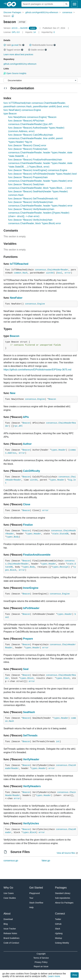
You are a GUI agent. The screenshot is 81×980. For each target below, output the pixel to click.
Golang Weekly (62, 943)
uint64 (50, 273)
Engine (41, 304)
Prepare (28, 639)
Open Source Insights (15, 73)
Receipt (64, 567)
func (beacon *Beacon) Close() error (27, 145)
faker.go (46, 861)
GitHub (58, 924)
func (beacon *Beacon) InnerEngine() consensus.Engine (38, 170)
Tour (31, 898)
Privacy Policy (41, 962)
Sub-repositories (63, 898)
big (70, 480)
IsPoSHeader (31, 608)
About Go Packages (64, 903)
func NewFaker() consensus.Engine (22, 110)
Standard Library (63, 893)
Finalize (28, 525)
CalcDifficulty (31, 471)
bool (60, 273)
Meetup (58, 938)
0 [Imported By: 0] (48, 32)
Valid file (14, 45)
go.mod (15, 45)
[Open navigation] (75, 4)
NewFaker (16, 298)
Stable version (37, 50)
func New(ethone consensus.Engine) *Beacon (32, 117)
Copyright (41, 954)
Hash (25, 273)
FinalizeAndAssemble (37, 555)
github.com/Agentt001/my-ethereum (42, 12)
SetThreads (30, 735)
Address (12, 453)
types (54, 450)
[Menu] (40, 80)
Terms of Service (41, 958)
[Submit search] (67, 4)
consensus (67, 12)
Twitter (58, 919)
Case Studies (10, 898)
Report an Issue (41, 966)
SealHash (29, 712)
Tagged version (13, 50)
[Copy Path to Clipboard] (13, 16)
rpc (16, 426)
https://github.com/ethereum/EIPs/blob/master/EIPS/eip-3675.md (37, 370)
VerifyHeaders (32, 786)
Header (62, 450)
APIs (26, 417)
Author (27, 444)
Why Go (8, 888)
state (55, 534)
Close (27, 504)
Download (8, 919)
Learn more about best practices (18, 54)
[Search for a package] (43, 4)
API (21, 426)
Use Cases (9, 893)
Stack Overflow (36, 903)
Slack (58, 929)
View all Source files (66, 853)
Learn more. (54, 976)
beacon (7, 16)
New (13, 393)
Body (16, 537)
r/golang (59, 933)
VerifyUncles (31, 823)
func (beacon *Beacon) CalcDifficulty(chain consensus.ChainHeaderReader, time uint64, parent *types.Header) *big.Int (35, 138)
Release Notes (10, 933)
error (68, 273)
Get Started (36, 888)
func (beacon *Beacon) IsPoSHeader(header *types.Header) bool (42, 174)
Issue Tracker (10, 929)
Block (13, 570)
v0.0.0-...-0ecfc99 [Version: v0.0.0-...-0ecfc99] (16, 28)
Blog (6, 924)
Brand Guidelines (11, 938)
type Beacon (10, 114)
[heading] (12, 4)
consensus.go (11, 861)
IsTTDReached (19, 264)
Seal (26, 669)
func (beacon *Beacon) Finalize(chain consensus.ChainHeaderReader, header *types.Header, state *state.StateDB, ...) (40, 153)
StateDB (64, 534)
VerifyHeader (31, 759)
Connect (60, 914)
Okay (75, 975)
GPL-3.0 (16, 32)
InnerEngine (31, 588)
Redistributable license (42, 45)
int (58, 742)
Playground (35, 893)
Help (31, 907)
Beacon (15, 336)
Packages (61, 888)
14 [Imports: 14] (31, 32)
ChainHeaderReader (58, 270)
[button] (5, 45)
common (18, 273)
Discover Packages (12, 12)
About (7, 914)
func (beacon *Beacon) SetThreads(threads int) (33, 199)
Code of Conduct (11, 943)
